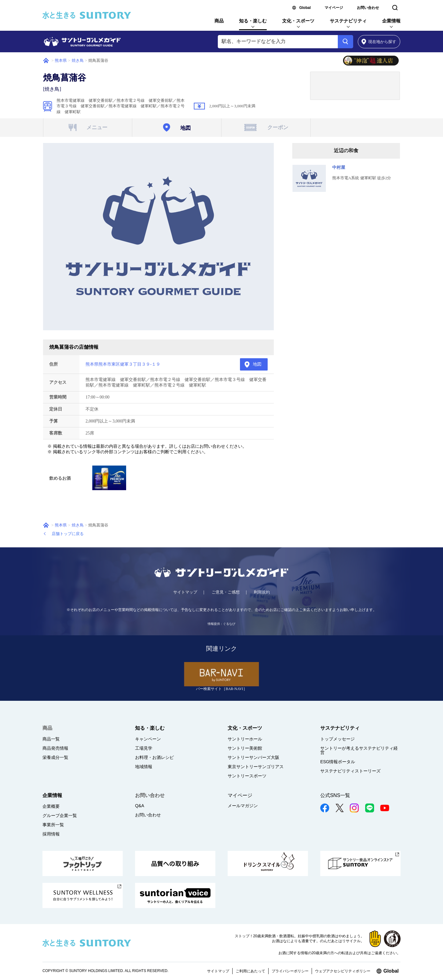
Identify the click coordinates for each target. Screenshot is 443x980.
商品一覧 (51, 739)
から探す (379, 42)
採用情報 (51, 834)
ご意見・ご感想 (226, 592)
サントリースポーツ (247, 776)
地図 (257, 364)
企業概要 (51, 806)
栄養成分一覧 (55, 757)
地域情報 (144, 767)
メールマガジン (243, 806)
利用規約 (262, 592)
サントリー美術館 (245, 748)
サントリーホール (245, 739)
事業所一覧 (53, 825)
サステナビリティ (348, 21)
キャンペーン (148, 739)
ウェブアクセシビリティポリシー (343, 971)
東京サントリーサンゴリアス (256, 767)
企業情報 (391, 21)
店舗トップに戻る (68, 534)
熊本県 (61, 60)
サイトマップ (185, 592)
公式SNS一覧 (335, 795)
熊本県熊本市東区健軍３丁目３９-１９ (123, 364)
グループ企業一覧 (60, 815)
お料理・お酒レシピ (154, 757)
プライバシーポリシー (290, 971)
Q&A (140, 806)
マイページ (334, 8)
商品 (219, 21)
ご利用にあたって (250, 971)
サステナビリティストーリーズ (350, 771)
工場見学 (144, 748)
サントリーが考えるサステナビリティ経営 (359, 750)
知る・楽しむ (253, 21)
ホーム (46, 61)
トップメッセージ (337, 739)
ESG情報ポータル (338, 762)
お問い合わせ (368, 8)
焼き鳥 (78, 60)
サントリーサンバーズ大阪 (253, 757)
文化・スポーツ (298, 21)
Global (305, 8)
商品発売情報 (55, 748)
